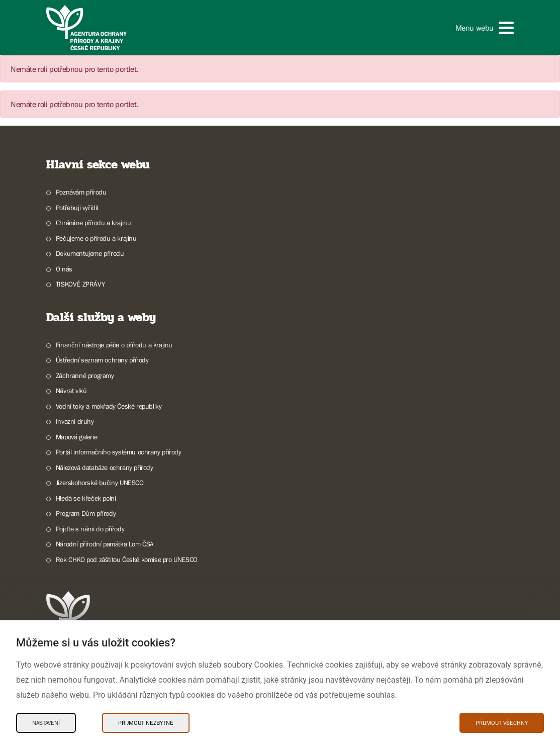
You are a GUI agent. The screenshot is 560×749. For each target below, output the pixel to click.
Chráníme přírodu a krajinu (94, 223)
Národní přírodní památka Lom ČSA (105, 544)
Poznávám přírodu (81, 192)
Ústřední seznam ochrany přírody (102, 360)
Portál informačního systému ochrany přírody (119, 452)
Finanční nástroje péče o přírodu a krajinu (114, 345)
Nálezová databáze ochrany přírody (105, 467)
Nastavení (46, 723)
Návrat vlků (71, 391)
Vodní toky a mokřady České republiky (109, 406)
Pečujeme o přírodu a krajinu (96, 238)
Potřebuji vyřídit (77, 208)
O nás (64, 269)
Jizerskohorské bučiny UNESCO (100, 483)
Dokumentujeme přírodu (90, 253)
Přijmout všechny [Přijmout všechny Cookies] (502, 723)
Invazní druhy (75, 421)
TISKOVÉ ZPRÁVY (80, 284)
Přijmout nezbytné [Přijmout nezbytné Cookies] (146, 723)
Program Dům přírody (86, 513)
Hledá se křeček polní (86, 498)
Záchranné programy (85, 376)
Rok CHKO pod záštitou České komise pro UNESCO (127, 559)
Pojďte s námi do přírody (90, 529)
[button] (485, 28)
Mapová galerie (76, 437)
